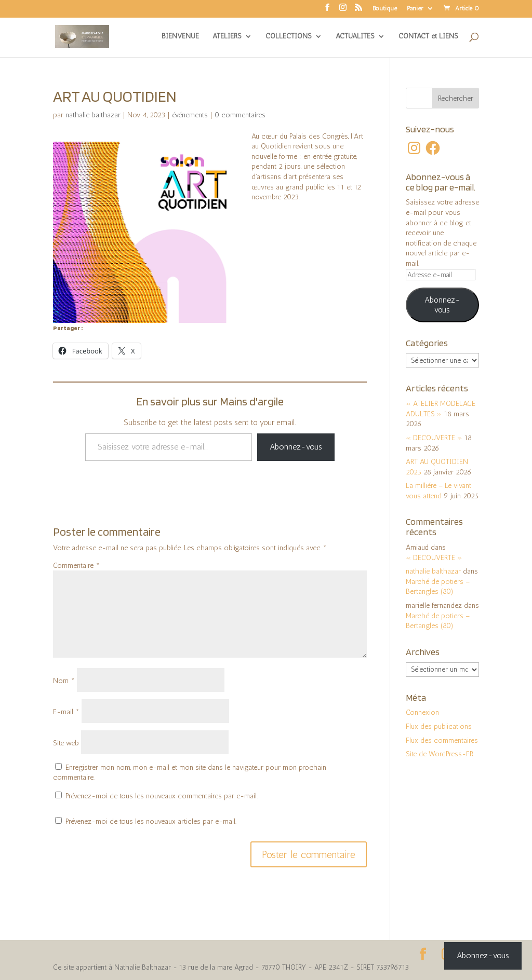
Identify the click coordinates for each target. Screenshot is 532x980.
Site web (66, 743)
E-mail (66, 712)
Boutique (385, 9)
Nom (64, 681)
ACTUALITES (355, 37)
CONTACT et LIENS (428, 37)
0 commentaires (240, 115)
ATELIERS (227, 37)
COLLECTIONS (289, 37)
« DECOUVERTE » (434, 438)
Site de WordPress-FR (440, 754)
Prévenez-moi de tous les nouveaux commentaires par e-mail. (162, 796)
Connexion (422, 712)
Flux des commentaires (442, 740)
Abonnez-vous (296, 447)
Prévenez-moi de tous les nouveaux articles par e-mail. (151, 821)
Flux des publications (439, 726)
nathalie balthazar (93, 115)
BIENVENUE (180, 37)
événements (190, 115)
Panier (415, 9)
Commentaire (76, 566)
